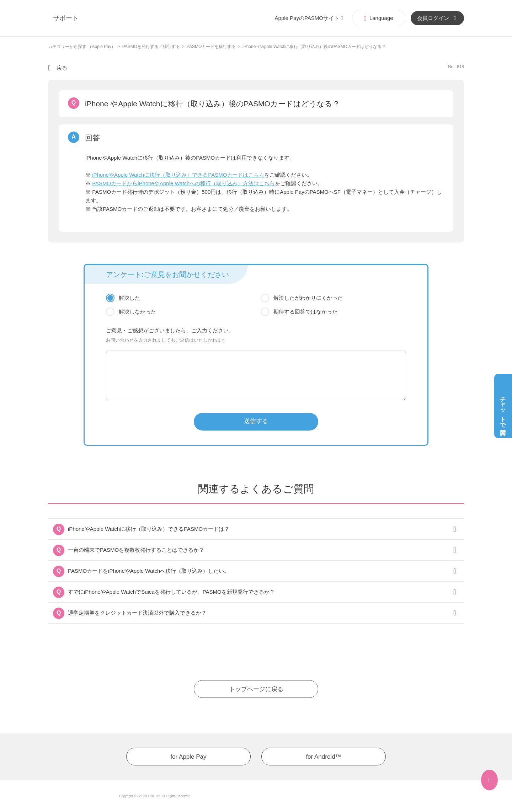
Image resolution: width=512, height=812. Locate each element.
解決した (129, 298)
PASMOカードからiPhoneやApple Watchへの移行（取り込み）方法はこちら (183, 183)
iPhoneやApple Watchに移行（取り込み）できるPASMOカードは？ (149, 529)
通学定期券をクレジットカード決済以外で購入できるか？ (137, 613)
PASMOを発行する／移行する (151, 47)
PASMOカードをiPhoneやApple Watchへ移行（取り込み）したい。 (149, 571)
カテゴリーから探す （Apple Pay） (82, 47)
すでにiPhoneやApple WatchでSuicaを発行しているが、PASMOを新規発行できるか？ (171, 592)
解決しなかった (137, 312)
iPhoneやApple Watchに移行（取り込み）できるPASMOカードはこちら (178, 175)
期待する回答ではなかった (305, 312)
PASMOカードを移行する (211, 47)
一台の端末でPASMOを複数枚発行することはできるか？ (136, 550)
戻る (62, 68)
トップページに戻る (256, 689)
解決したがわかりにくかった (308, 298)
